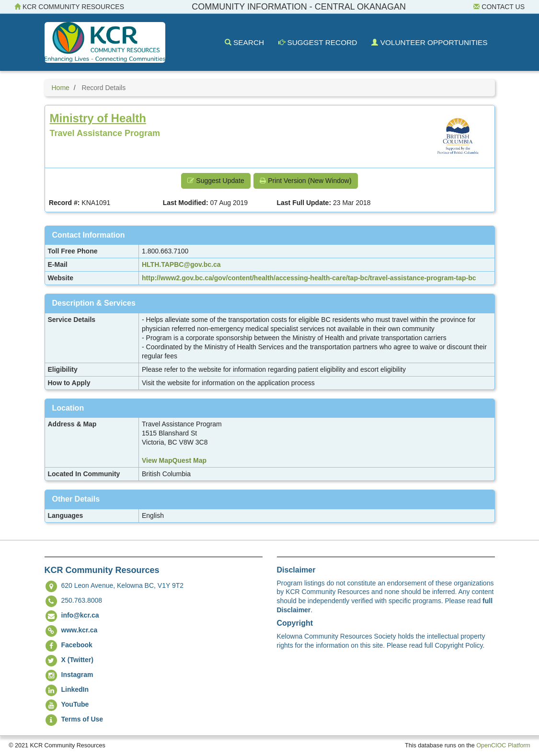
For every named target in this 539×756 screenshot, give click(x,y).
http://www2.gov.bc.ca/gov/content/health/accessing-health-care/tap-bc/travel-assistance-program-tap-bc (309, 278)
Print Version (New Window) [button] (305, 181)
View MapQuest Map (174, 460)
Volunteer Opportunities (429, 42)
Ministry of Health (98, 118)
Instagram (77, 675)
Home (61, 88)
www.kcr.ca (80, 630)
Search (244, 42)
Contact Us (499, 7)
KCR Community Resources (69, 7)
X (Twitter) (77, 660)
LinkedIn (75, 689)
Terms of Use (82, 719)
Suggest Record (318, 42)
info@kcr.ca (80, 615)
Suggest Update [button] (216, 181)
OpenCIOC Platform (503, 745)
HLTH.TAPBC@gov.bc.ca (181, 264)
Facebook (77, 645)
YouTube (75, 704)
